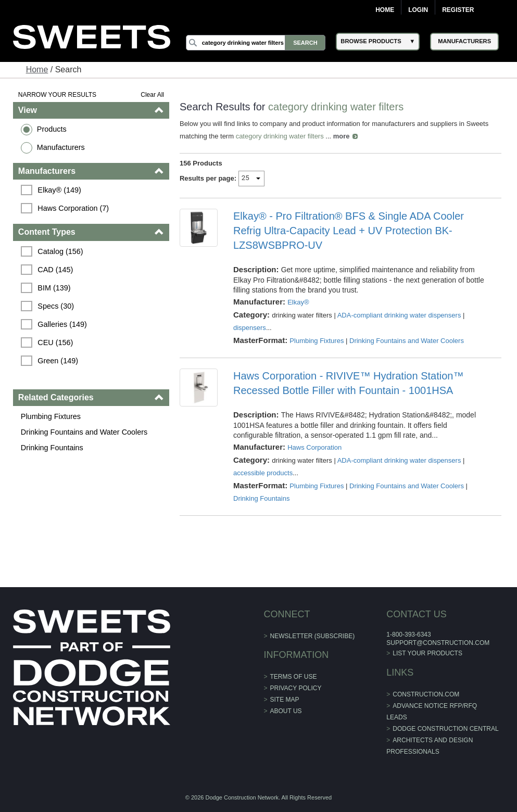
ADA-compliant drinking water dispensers (399, 315)
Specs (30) (56, 306)
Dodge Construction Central (445, 729)
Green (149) (58, 361)
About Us (286, 711)
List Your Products (427, 653)
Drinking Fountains (52, 448)
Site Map (285, 700)
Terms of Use (294, 677)
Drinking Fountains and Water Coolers (84, 432)
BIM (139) (54, 288)
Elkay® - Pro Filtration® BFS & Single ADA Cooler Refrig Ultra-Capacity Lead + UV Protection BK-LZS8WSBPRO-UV (349, 231)
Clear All (152, 95)
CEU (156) (55, 342)
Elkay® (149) (59, 190)
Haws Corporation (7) (73, 208)
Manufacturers (61, 147)
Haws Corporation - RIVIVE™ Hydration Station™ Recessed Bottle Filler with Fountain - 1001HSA (348, 383)
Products (52, 129)
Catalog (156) (60, 251)
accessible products (263, 473)
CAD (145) (55, 270)
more (342, 136)
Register (458, 10)
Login (418, 10)
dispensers (250, 328)
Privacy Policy (296, 688)
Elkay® (298, 302)
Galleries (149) (62, 324)
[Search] (256, 43)
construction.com (426, 694)
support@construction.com (438, 643)
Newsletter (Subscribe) (313, 636)
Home (385, 10)
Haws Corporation (314, 447)
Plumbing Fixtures (51, 416)
